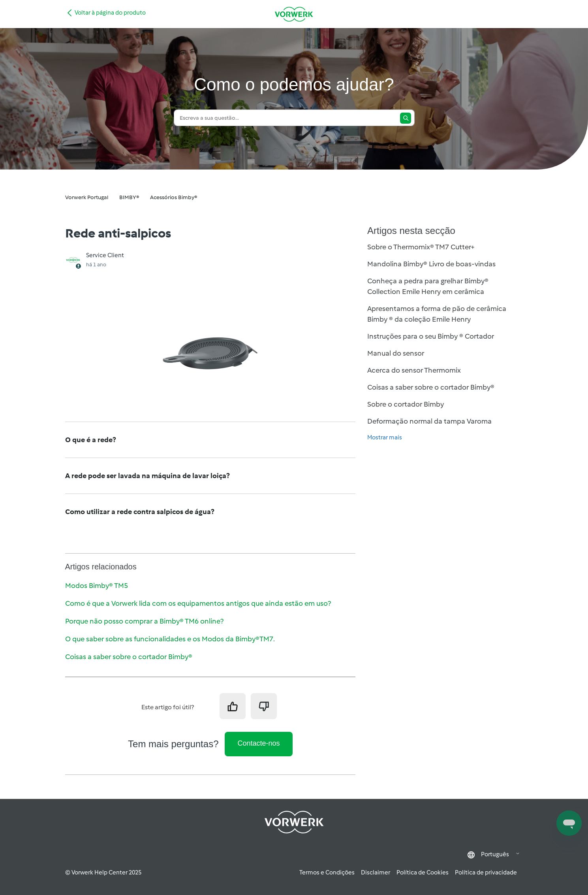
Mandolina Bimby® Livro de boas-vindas (431, 264)
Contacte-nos (258, 743)
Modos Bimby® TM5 (97, 586)
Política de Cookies (423, 872)
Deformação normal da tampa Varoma (429, 421)
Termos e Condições (327, 872)
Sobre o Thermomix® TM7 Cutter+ (421, 247)
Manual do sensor (396, 353)
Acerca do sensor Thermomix (414, 370)
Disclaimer (376, 872)
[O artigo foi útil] (233, 706)
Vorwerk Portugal (87, 197)
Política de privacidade (486, 872)
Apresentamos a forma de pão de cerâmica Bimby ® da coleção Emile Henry (437, 314)
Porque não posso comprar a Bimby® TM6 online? (144, 621)
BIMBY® (129, 197)
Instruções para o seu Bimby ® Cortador (431, 336)
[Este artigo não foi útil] (264, 706)
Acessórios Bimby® (174, 197)
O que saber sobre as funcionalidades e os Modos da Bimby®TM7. (170, 639)
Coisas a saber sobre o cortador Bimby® (129, 657)
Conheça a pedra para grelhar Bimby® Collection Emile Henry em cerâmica (428, 286)
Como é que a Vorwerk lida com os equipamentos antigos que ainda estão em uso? (198, 603)
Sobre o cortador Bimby (406, 404)
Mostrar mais (385, 437)
